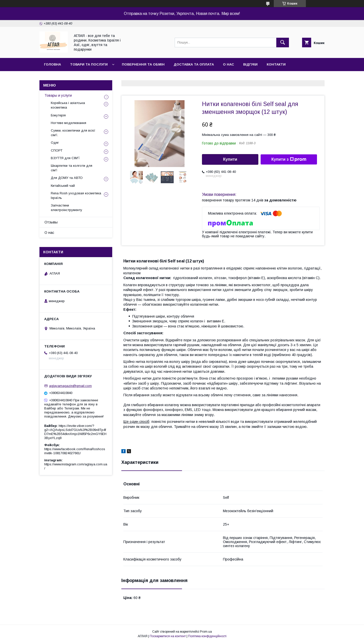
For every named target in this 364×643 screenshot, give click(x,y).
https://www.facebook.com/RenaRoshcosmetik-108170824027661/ (75, 451)
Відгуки (250, 64)
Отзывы (51, 222)
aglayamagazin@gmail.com (70, 386)
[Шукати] (283, 43)
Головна (52, 64)
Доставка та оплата (194, 64)
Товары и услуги (58, 95)
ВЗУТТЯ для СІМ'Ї (65, 158)
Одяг (55, 143)
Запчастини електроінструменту (66, 208)
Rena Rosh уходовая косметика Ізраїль (76, 195)
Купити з (289, 159)
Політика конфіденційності (207, 636)
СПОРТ (57, 150)
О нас (229, 64)
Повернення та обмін (143, 64)
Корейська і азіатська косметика (68, 105)
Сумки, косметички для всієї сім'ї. (73, 133)
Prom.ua (206, 632)
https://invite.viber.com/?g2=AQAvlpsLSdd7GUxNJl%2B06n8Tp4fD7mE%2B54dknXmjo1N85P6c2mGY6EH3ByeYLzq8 (75, 432)
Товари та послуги (89, 64)
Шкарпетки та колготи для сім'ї (72, 168)
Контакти (276, 64)
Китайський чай (63, 186)
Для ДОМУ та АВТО (67, 178)
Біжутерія (58, 115)
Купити (230, 159)
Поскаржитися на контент (168, 636)
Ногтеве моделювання (69, 123)
